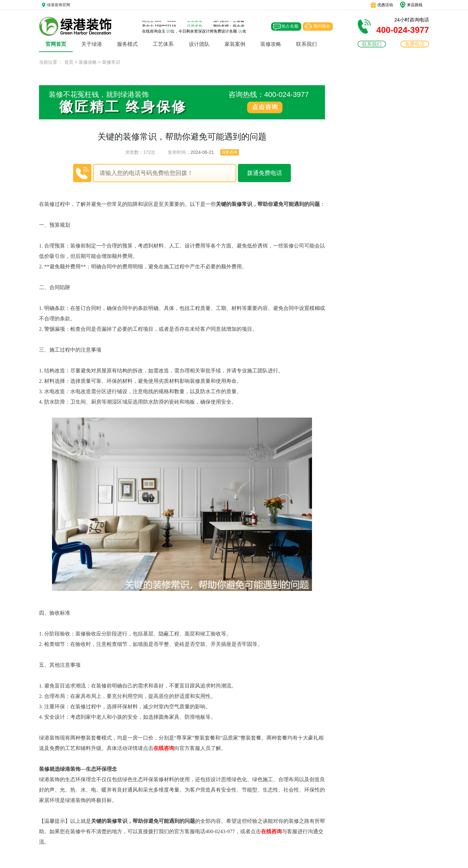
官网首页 (56, 44)
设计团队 (199, 44)
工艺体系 (163, 44)
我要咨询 (229, 152)
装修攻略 (271, 44)
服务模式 (127, 44)
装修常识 (111, 62)
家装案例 (235, 44)
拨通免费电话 (265, 173)
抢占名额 (290, 26)
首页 (69, 62)
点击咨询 (265, 107)
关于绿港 (92, 44)
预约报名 (322, 26)
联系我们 (306, 44)
